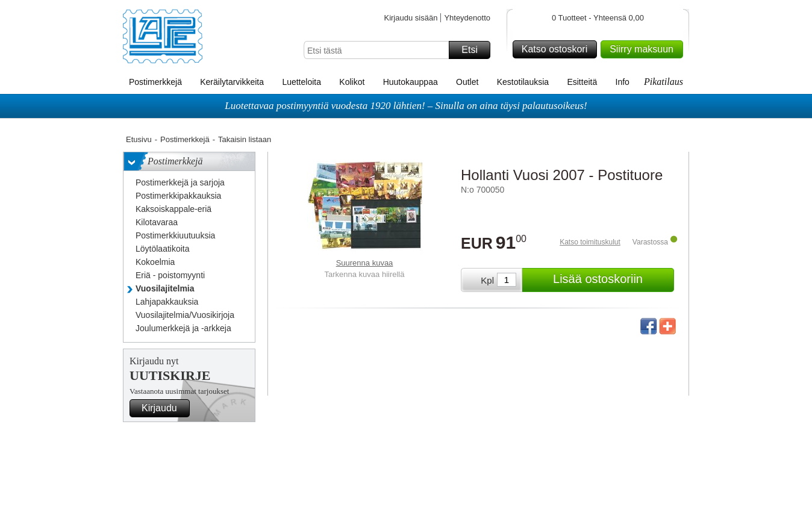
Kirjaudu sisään (411, 18)
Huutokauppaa (411, 82)
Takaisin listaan (245, 139)
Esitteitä (582, 82)
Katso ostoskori (557, 49)
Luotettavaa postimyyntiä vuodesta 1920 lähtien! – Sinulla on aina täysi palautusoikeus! (406, 106)
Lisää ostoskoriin (612, 280)
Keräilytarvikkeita (232, 82)
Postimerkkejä (155, 82)
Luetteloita (301, 82)
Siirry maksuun (645, 49)
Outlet (467, 82)
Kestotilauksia (523, 82)
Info (623, 82)
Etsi (474, 50)
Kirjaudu (164, 408)
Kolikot (352, 82)
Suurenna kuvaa (365, 263)
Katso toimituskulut (590, 242)
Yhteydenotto (467, 18)
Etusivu (139, 139)
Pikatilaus (664, 82)
